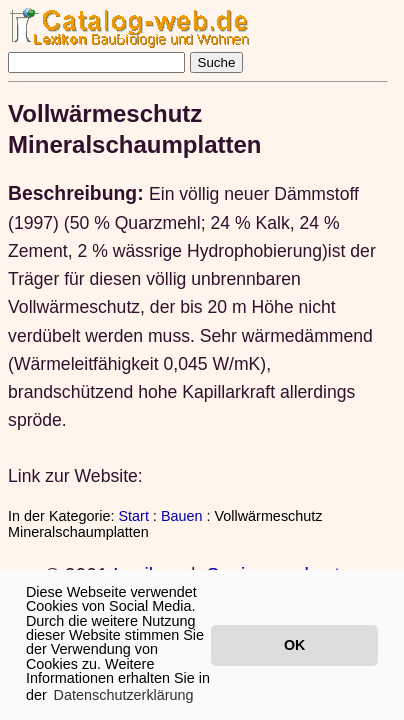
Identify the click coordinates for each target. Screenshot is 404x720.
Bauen (182, 516)
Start (133, 516)
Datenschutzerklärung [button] (124, 695)
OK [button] (294, 645)
